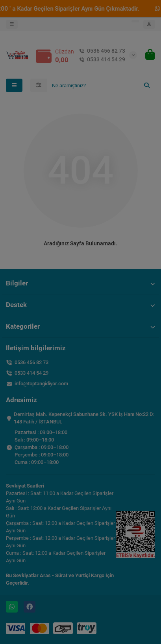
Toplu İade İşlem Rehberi (80, 82)
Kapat (140, 129)
